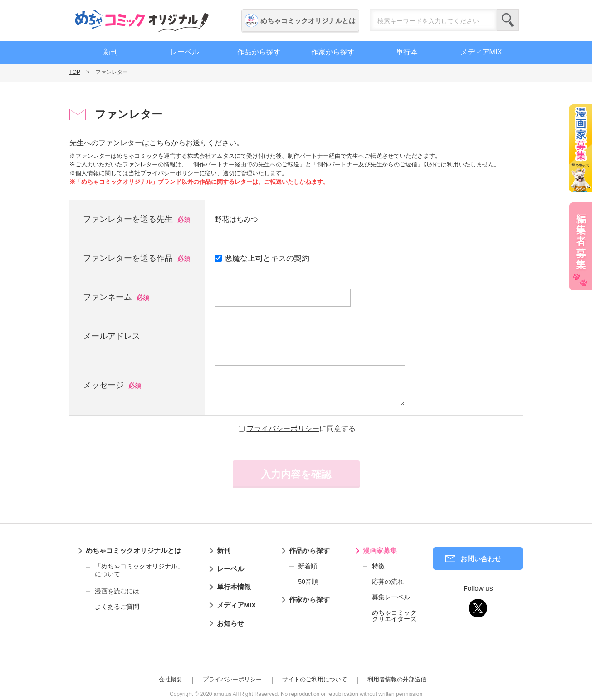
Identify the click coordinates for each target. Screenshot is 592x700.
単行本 (407, 52)
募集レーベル (391, 597)
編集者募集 (581, 246)
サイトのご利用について (315, 679)
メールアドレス (112, 336)
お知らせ (230, 623)
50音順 (308, 582)
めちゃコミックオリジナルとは (308, 21)
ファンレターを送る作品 (128, 258)
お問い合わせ (481, 559)
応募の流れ (388, 582)
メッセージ (103, 385)
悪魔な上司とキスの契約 (262, 258)
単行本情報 (234, 587)
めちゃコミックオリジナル (142, 20)
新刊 (111, 52)
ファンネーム (108, 297)
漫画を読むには (117, 591)
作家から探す (333, 52)
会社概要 (171, 679)
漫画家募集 (380, 551)
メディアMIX (481, 52)
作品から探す (259, 52)
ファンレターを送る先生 (128, 219)
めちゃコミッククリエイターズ (394, 616)
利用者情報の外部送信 (397, 679)
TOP (75, 72)
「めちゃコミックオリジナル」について (135, 570)
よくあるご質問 (117, 607)
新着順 (308, 566)
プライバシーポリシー (283, 428)
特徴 (378, 566)
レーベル (185, 52)
